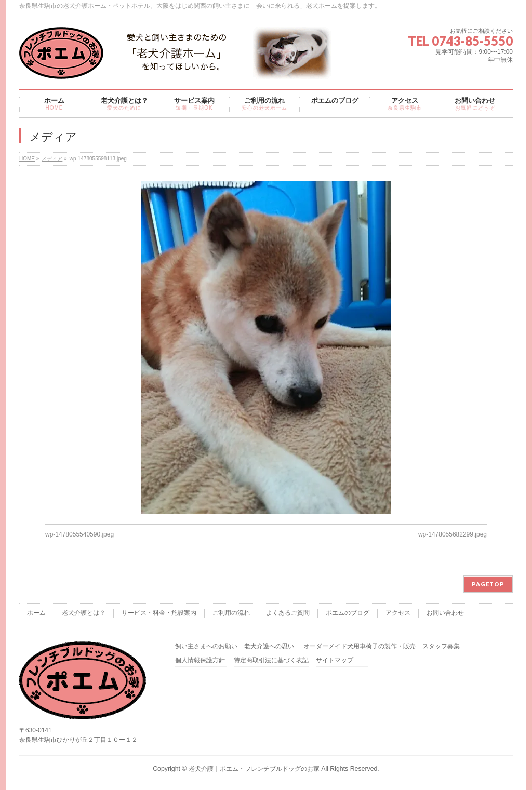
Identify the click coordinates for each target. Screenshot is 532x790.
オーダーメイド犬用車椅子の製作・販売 (360, 646)
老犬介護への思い (269, 646)
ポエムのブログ (348, 613)
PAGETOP (488, 584)
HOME (27, 159)
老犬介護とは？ (84, 613)
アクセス (398, 613)
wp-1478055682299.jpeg (453, 534)
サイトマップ (335, 660)
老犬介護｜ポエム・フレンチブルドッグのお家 (254, 769)
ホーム (36, 613)
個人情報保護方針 (200, 660)
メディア (52, 159)
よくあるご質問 (288, 613)
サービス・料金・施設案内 (159, 613)
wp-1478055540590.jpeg (79, 534)
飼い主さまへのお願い (206, 646)
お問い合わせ (445, 613)
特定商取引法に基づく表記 (271, 660)
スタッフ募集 (441, 646)
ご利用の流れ (231, 613)
